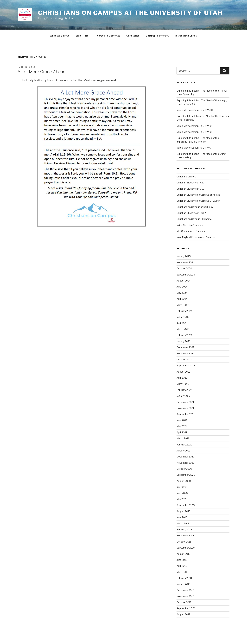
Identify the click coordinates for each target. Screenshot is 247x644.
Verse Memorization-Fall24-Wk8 (194, 132)
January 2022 (184, 396)
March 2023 (183, 329)
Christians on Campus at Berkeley (195, 207)
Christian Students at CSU (190, 189)
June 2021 (182, 420)
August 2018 (183, 554)
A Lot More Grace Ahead (41, 72)
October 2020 (184, 469)
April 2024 (182, 299)
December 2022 (185, 347)
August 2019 (183, 511)
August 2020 (184, 481)
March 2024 (183, 305)
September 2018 (186, 548)
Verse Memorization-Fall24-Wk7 (194, 148)
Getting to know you (157, 36)
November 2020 (186, 463)
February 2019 (184, 529)
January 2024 (184, 317)
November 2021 (185, 408)
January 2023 (184, 341)
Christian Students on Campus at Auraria (198, 195)
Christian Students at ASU (190, 183)
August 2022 (184, 372)
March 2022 (183, 384)
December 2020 (186, 457)
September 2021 (186, 414)
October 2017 (184, 602)
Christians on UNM (187, 177)
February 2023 (184, 335)
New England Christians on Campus (196, 237)
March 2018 (183, 572)
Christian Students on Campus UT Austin (198, 201)
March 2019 (183, 523)
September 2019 (186, 505)
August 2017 (183, 614)
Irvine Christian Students (190, 225)
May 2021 (182, 426)
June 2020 (182, 493)
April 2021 (182, 432)
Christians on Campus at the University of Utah (130, 13)
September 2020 (186, 475)
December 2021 (185, 402)
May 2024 (182, 293)
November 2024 (185, 262)
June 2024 (182, 287)
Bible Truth (84, 36)
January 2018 (183, 584)
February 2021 (184, 445)
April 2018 (182, 566)
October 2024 (184, 268)
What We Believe (60, 36)
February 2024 (184, 311)
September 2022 (186, 366)
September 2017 (186, 608)
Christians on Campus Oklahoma (194, 219)
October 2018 (184, 542)
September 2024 (186, 275)
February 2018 (184, 578)
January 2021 (183, 451)
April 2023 (182, 323)
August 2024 (184, 281)
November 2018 (185, 535)
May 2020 (182, 499)
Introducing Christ (186, 36)
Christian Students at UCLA (191, 213)
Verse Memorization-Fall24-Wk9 (194, 126)
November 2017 (185, 596)
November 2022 (185, 353)
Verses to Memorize (109, 36)
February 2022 (184, 390)
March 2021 (183, 438)
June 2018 (182, 560)
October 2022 (184, 360)
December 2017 (185, 590)
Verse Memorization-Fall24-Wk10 (195, 110)
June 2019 (182, 517)
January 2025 (184, 256)
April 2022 (182, 378)
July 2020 (182, 487)
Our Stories (133, 36)
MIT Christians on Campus (191, 231)
